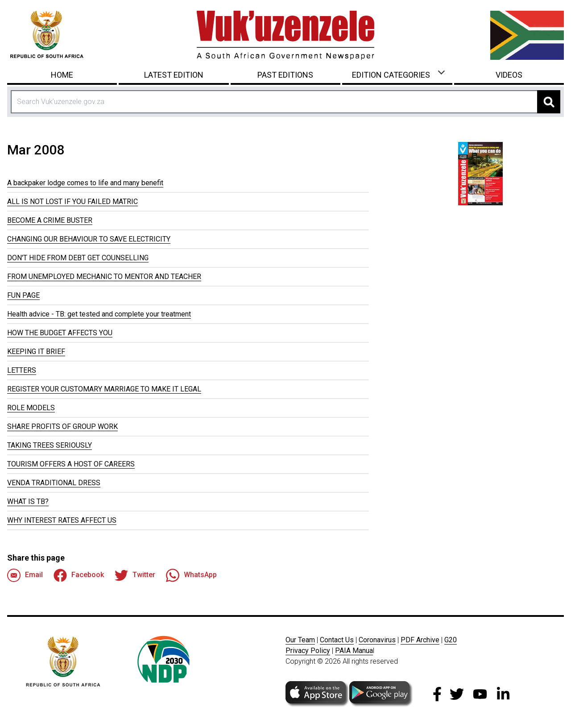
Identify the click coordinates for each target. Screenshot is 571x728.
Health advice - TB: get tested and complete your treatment (99, 314)
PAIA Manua (354, 651)
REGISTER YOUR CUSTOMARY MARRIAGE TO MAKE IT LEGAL (104, 389)
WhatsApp (191, 575)
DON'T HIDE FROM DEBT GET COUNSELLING (78, 258)
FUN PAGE (23, 295)
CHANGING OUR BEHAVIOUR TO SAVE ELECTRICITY (89, 239)
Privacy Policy (308, 651)
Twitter (135, 575)
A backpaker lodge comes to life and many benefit (85, 183)
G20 (451, 640)
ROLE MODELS (31, 408)
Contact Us (337, 640)
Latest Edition (174, 75)
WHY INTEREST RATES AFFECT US (62, 520)
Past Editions (285, 75)
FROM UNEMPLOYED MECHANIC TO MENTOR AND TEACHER (104, 277)
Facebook (79, 575)
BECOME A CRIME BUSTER (50, 220)
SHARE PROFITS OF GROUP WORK (62, 426)
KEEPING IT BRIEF (36, 352)
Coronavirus (377, 640)
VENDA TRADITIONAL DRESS (54, 483)
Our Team (300, 640)
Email (25, 575)
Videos (509, 75)
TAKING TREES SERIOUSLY (50, 445)
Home (62, 75)
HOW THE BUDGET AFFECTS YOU (60, 333)
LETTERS (22, 370)
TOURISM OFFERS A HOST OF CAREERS (71, 464)
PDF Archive (420, 640)
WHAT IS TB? (28, 501)
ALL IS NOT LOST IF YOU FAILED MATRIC (72, 202)
